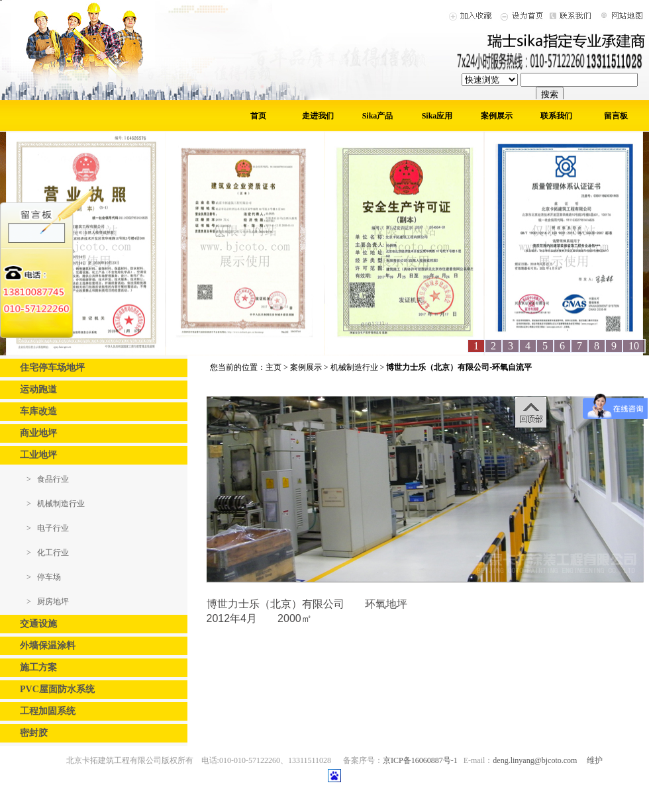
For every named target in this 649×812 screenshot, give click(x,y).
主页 (274, 367)
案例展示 (497, 116)
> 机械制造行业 (56, 504)
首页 (258, 116)
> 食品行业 (48, 479)
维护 (595, 760)
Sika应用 (437, 116)
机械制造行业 (354, 367)
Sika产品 (378, 116)
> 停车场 (44, 577)
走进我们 (318, 116)
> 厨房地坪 (48, 602)
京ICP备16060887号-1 (420, 760)
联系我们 (556, 116)
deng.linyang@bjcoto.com (535, 760)
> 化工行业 (48, 553)
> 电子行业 (48, 528)
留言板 (616, 116)
